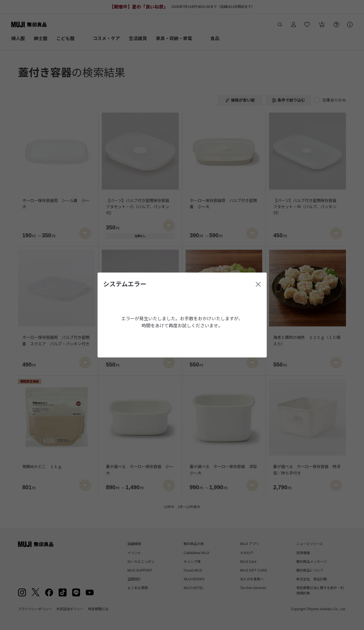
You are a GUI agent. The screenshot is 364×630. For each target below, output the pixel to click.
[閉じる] (258, 284)
